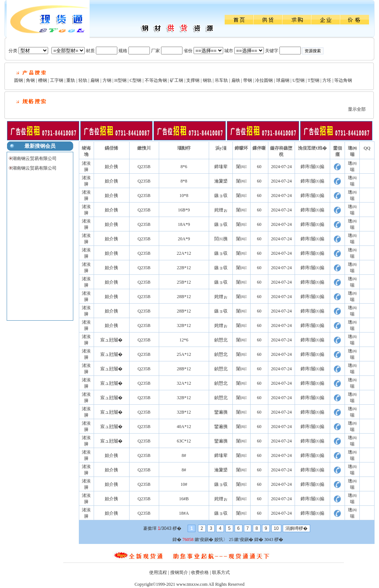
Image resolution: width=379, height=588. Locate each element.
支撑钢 (193, 80)
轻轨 (83, 80)
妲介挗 (111, 167)
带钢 (248, 80)
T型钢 (313, 80)
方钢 (107, 80)
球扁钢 (283, 80)
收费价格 (200, 572)
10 (276, 528)
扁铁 (236, 80)
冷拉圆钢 (264, 80)
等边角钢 (343, 80)
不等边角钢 (156, 80)
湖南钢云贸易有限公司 (34, 158)
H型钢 (120, 80)
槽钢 (43, 80)
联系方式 (221, 572)
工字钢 (57, 80)
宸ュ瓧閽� (111, 340)
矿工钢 (177, 80)
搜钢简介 (179, 572)
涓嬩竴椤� (296, 528)
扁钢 (95, 80)
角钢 (30, 80)
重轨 (71, 80)
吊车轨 (221, 80)
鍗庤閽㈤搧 (312, 167)
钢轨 (207, 80)
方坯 (327, 80)
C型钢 (135, 80)
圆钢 (19, 80)
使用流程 (158, 572)
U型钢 (298, 80)
